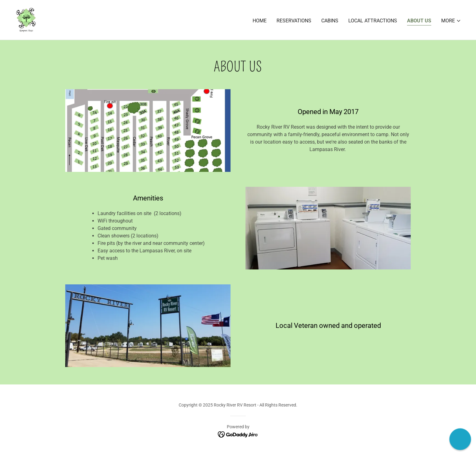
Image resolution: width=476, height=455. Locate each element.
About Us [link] (419, 21)
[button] (451, 21)
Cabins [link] (330, 21)
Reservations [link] (294, 21)
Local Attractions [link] (373, 21)
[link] (26, 19)
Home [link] (260, 21)
